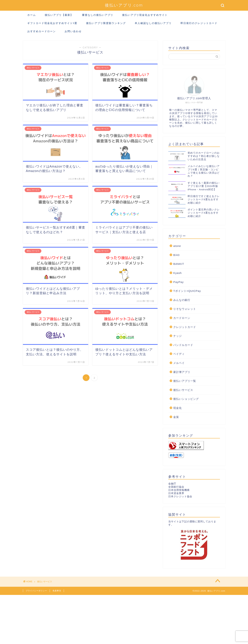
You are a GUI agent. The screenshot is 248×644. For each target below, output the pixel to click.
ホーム (32, 15)
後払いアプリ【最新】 (59, 15)
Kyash (177, 273)
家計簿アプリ (182, 372)
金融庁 (172, 484)
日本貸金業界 (176, 493)
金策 (176, 417)
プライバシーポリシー (36, 591)
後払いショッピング (186, 399)
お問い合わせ (73, 31)
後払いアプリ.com (124, 5)
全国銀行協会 (176, 487)
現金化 (178, 408)
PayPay (178, 282)
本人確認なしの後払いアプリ (153, 23)
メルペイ (179, 363)
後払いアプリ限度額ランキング (106, 23)
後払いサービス (183, 390)
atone (177, 246)
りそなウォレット (185, 309)
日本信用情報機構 (179, 490)
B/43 (176, 255)
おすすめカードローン (42, 31)
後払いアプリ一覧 (185, 381)
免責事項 (57, 591)
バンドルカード (183, 345)
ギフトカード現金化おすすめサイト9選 (52, 23)
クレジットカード (185, 327)
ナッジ (178, 336)
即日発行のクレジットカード (199, 23)
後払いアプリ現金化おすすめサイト (145, 15)
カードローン (182, 318)
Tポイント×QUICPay (187, 291)
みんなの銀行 (182, 300)
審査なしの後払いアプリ (98, 15)
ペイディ (179, 354)
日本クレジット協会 (180, 496)
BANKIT (179, 264)
